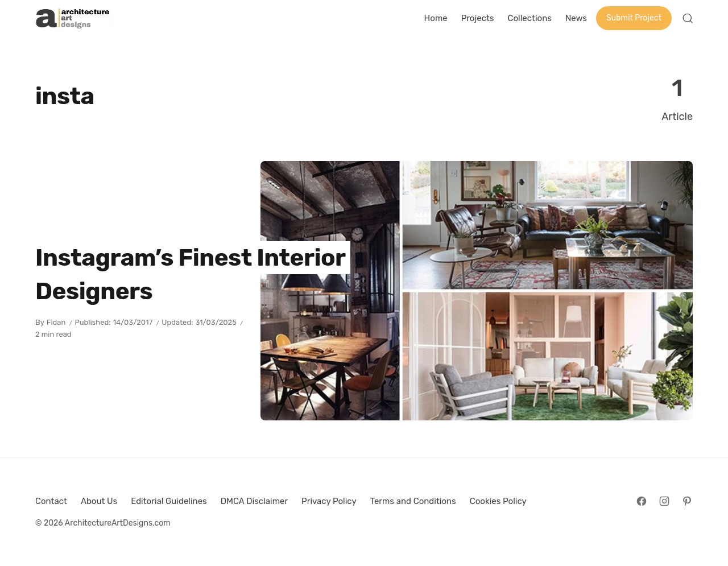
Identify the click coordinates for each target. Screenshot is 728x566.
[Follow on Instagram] (664, 501)
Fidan (56, 322)
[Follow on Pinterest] (687, 501)
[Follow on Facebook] (642, 501)
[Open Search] (688, 18)
